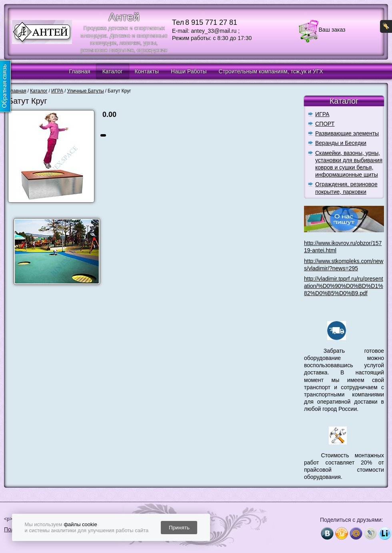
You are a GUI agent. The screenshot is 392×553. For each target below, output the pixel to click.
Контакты (147, 71)
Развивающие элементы (347, 133)
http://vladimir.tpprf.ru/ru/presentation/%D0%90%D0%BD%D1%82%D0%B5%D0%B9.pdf (344, 286)
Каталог (113, 71)
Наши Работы (189, 71)
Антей (124, 17)
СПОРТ (325, 124)
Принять (179, 528)
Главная (79, 71)
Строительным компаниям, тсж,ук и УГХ (271, 71)
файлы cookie (80, 524)
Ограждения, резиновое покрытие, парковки (346, 188)
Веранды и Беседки (341, 143)
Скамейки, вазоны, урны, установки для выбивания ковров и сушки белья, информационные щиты (349, 164)
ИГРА (322, 114)
